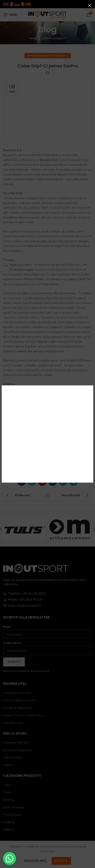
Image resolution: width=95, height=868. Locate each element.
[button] (9, 858)
